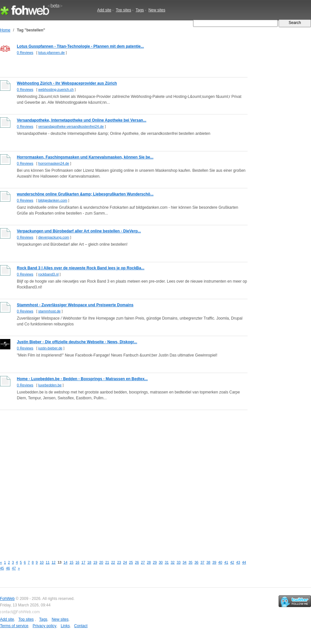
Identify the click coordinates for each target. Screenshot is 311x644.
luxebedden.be (50, 385)
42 (232, 562)
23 (119, 562)
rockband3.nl (48, 274)
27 (143, 562)
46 (8, 568)
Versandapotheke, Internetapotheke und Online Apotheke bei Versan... (82, 120)
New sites (157, 10)
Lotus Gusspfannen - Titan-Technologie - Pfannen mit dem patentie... (80, 46)
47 (14, 568)
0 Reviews (25, 53)
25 (131, 562)
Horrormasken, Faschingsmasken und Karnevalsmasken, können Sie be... (85, 157)
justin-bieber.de (50, 348)
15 (71, 562)
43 (238, 562)
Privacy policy (45, 626)
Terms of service (14, 626)
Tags (140, 10)
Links (65, 626)
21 (107, 562)
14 (65, 562)
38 (208, 562)
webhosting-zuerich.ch (56, 89)
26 (137, 562)
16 (77, 562)
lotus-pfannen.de (52, 53)
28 (149, 562)
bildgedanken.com (53, 200)
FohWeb (7, 599)
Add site (104, 10)
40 (220, 562)
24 (125, 562)
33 (179, 562)
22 (113, 562)
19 (95, 562)
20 (101, 562)
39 (214, 562)
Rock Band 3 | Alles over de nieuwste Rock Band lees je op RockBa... (81, 268)
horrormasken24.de (54, 163)
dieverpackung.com (54, 237)
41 (226, 562)
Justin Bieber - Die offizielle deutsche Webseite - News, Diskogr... (77, 342)
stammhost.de (49, 311)
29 (155, 562)
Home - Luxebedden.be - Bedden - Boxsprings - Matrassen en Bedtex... (82, 379)
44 (244, 562)
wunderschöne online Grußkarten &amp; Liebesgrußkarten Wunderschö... (85, 194)
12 (53, 562)
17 (83, 562)
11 (48, 562)
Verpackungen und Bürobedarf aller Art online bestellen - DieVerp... (79, 231)
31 (167, 562)
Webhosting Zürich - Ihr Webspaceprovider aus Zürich (67, 83)
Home (5, 30)
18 (89, 562)
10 (42, 562)
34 (185, 562)
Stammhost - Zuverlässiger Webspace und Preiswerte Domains (75, 305)
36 (196, 562)
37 (202, 562)
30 (161, 562)
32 (173, 562)
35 (190, 562)
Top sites (123, 10)
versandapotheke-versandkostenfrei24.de (71, 126)
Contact (81, 626)
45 (2, 568)
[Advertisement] (66, 480)
